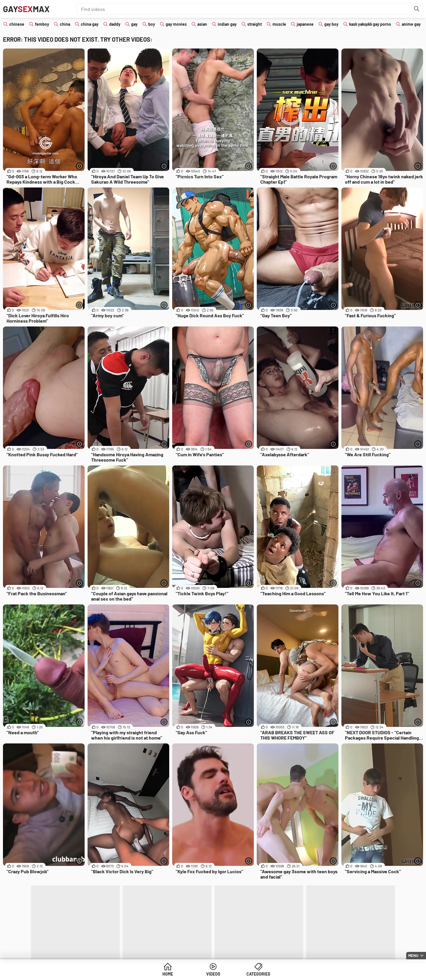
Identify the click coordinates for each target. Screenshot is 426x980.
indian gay (227, 24)
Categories (258, 974)
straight (255, 24)
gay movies (176, 24)
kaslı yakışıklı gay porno (370, 24)
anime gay (411, 24)
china (65, 24)
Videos (213, 974)
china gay (90, 24)
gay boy (331, 24)
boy (152, 24)
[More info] (79, 166)
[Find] (417, 9)
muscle (279, 24)
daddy (115, 24)
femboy (42, 24)
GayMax (26, 9)
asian (202, 24)
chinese (17, 24)
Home (168, 974)
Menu (413, 955)
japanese (305, 24)
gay (134, 24)
